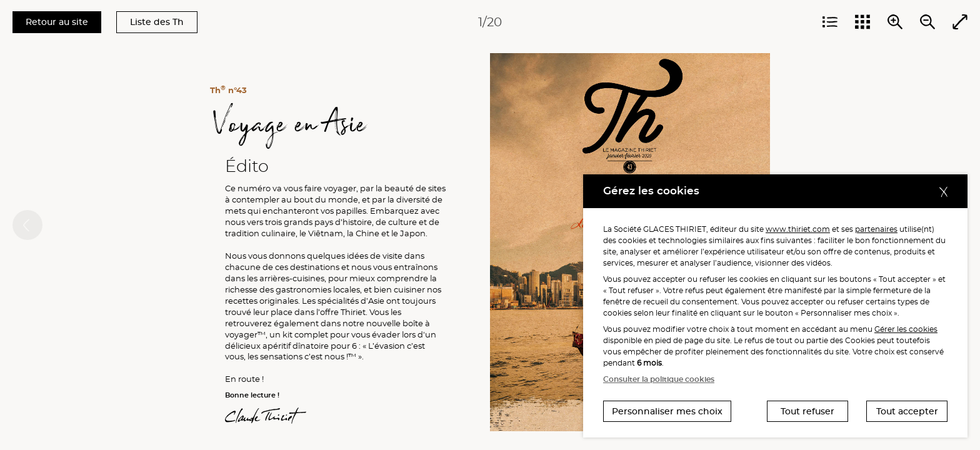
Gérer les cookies (906, 329)
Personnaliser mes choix (667, 411)
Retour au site (57, 22)
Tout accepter (907, 411)
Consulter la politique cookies (659, 379)
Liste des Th (157, 22)
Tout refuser (807, 411)
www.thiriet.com (798, 229)
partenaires (876, 229)
